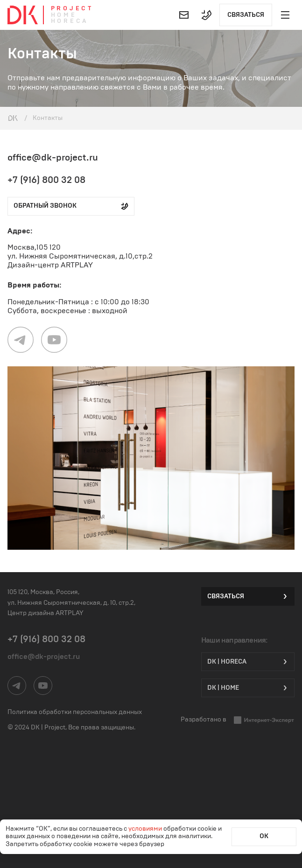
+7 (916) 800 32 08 (46, 180)
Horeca (70, 21)
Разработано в (238, 720)
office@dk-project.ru (53, 158)
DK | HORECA (248, 662)
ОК (264, 836)
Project (72, 9)
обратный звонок (71, 206)
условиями (146, 829)
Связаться (246, 15)
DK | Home (248, 688)
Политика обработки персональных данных (75, 712)
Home (64, 15)
